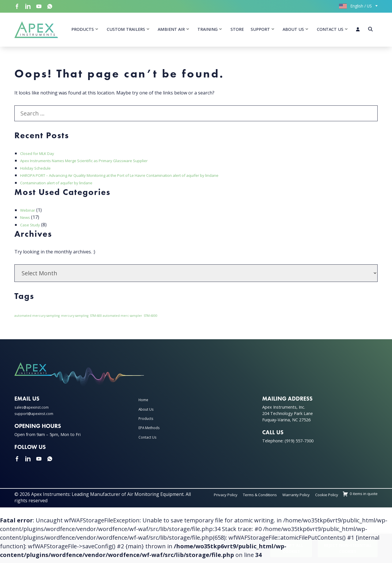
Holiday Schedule (38, 172)
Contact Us (330, 31)
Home (144, 403)
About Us (293, 31)
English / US (355, 6)
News (26, 221)
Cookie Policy (363, 498)
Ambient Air (171, 31)
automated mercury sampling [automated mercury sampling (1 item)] (37, 319)
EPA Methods (151, 432)
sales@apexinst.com (34, 411)
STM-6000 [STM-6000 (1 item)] (151, 319)
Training (208, 31)
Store (237, 31)
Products (83, 31)
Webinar (29, 214)
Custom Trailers (126, 31)
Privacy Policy (241, 498)
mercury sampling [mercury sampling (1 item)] (75, 319)
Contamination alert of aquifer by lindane (65, 186)
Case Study (32, 228)
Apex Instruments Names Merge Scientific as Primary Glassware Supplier (99, 164)
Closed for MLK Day (41, 157)
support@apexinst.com (37, 417)
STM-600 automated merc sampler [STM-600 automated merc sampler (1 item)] (116, 319)
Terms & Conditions (283, 498)
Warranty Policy (327, 498)
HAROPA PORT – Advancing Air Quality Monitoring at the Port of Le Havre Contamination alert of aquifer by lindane (145, 179)
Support (260, 31)
